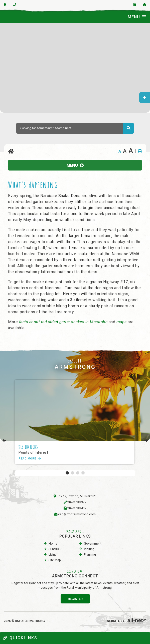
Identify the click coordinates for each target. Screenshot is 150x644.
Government (93, 543)
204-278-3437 (77, 508)
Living (53, 554)
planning (90, 554)
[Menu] (137, 17)
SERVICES (55, 549)
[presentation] (4, 441)
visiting (89, 549)
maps (122, 322)
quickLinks (20, 638)
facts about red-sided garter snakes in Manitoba (63, 322)
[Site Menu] (75, 165)
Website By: (126, 621)
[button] (67, 473)
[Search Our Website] (75, 128)
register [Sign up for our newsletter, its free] (75, 599)
